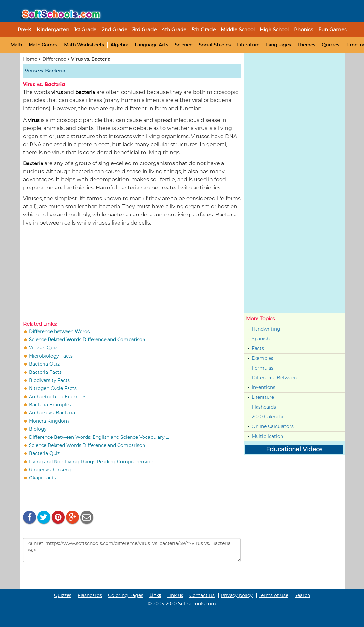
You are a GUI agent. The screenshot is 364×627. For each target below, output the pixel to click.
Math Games (43, 45)
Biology (38, 429)
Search (302, 595)
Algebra (119, 45)
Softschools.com (197, 604)
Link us (175, 595)
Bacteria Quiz (44, 364)
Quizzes (331, 45)
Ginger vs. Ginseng (50, 470)
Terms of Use (274, 595)
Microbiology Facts (51, 356)
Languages (278, 45)
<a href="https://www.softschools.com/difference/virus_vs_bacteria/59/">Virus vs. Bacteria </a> (132, 550)
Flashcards (264, 407)
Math (16, 45)
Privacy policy (237, 595)
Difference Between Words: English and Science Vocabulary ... (99, 437)
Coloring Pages (126, 595)
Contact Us (202, 595)
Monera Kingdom (49, 421)
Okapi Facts (42, 478)
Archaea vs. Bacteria (52, 413)
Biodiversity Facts (49, 380)
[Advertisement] (132, 275)
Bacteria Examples (50, 405)
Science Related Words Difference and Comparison (87, 445)
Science (183, 45)
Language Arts (151, 45)
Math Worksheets (84, 45)
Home (30, 59)
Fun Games (332, 29)
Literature (248, 45)
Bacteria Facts (45, 372)
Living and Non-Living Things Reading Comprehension (91, 462)
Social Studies (215, 45)
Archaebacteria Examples (58, 397)
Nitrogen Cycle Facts (53, 388)
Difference (54, 59)
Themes (306, 45)
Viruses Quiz (43, 348)
